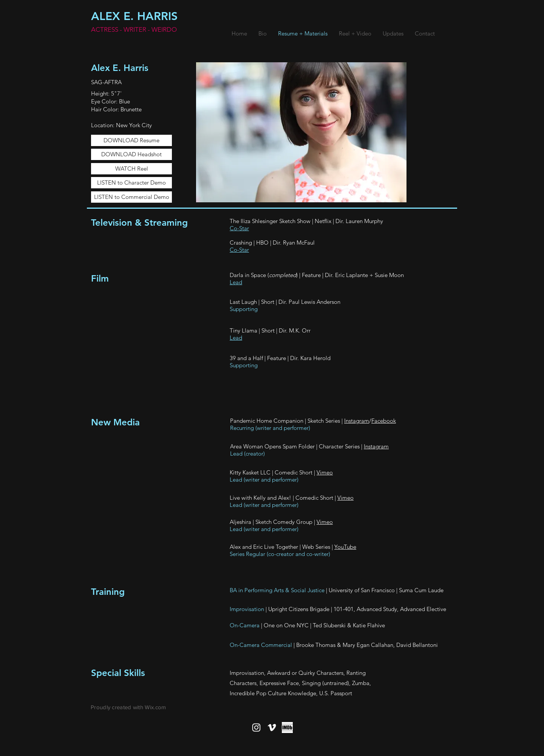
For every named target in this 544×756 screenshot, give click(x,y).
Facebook (384, 421)
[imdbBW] (287, 728)
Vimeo (325, 472)
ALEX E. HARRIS (134, 16)
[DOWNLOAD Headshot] (131, 154)
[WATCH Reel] (131, 169)
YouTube (345, 547)
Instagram (357, 421)
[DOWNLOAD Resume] (131, 140)
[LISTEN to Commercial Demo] (131, 197)
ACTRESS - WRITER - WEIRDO (134, 29)
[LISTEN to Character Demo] (131, 183)
